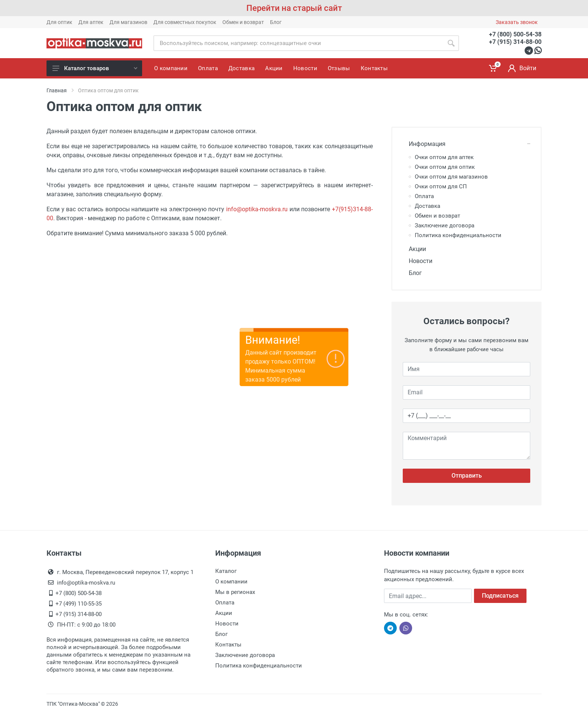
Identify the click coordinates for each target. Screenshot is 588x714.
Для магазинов (128, 22)
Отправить (467, 476)
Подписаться (500, 596)
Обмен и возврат (243, 22)
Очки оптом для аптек (444, 157)
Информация (424, 144)
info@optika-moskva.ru (257, 209)
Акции (414, 249)
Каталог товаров (95, 68)
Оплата (424, 196)
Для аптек (91, 22)
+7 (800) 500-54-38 (515, 34)
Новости (418, 261)
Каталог (226, 571)
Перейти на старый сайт (294, 8)
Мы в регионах (235, 592)
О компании (231, 582)
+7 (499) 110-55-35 (79, 604)
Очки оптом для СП (441, 186)
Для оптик (59, 22)
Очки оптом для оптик (445, 167)
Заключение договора (445, 225)
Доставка (427, 206)
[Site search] (298, 43)
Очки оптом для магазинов (451, 177)
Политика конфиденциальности (458, 235)
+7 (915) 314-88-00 (515, 42)
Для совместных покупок (185, 22)
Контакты (228, 645)
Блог (276, 22)
